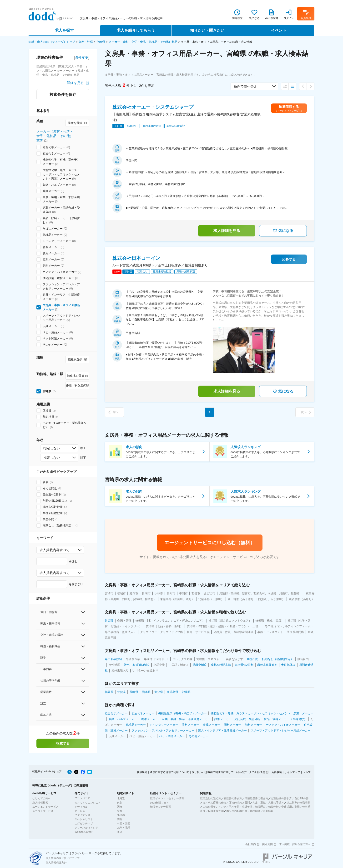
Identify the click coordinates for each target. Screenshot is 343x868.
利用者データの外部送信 (250, 772)
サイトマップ (292, 772)
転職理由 (260, 807)
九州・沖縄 (86, 42)
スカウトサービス (43, 811)
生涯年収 (247, 807)
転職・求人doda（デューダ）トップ (52, 42)
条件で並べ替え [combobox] (245, 86)
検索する (63, 743)
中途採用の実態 (290, 807)
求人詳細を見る (227, 231)
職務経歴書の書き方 (256, 798)
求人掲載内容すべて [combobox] (55, 550)
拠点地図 (267, 844)
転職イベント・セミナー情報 (167, 798)
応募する (289, 259)
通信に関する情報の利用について (169, 772)
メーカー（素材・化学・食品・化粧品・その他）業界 (143, 42)
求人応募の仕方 (217, 803)
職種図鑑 (255, 811)
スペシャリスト (84, 819)
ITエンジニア (82, 798)
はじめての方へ (42, 798)
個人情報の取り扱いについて (63, 858)
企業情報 (268, 811)
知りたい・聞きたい (207, 30)
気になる (283, 231)
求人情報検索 (40, 803)
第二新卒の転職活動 (298, 803)
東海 (120, 811)
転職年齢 (273, 807)
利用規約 (142, 772)
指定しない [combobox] (52, 448)
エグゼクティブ (84, 824)
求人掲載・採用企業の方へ (295, 844)
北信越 (121, 815)
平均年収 (234, 807)
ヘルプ (307, 772)
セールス (80, 811)
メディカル (81, 807)
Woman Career (83, 832)
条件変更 (82, 58)
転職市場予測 (216, 811)
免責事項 (277, 772)
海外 (120, 832)
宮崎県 (101, 42)
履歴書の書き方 (233, 798)
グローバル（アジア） (88, 828)
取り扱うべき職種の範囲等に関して (213, 772)
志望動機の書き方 (281, 798)
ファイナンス (82, 815)
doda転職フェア (159, 803)
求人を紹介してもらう (136, 30)
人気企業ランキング (214, 807)
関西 (120, 819)
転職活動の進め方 (211, 798)
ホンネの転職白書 (237, 811)
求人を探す (64, 30)
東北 (120, 803)
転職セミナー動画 (161, 807)
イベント (279, 30)
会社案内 (251, 844)
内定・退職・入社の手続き (268, 803)
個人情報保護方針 (56, 863)
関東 (120, 807)
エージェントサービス (45, 807)
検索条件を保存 (63, 95)
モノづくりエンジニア (88, 803)
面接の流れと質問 (239, 803)
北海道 (121, 798)
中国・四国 (124, 824)
